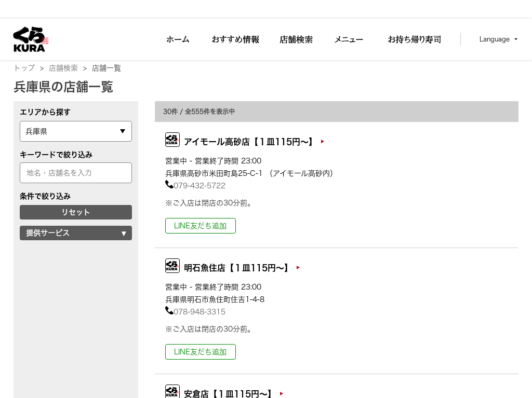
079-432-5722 (195, 186)
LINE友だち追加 (200, 226)
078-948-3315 (195, 312)
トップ (29, 68)
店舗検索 (68, 68)
